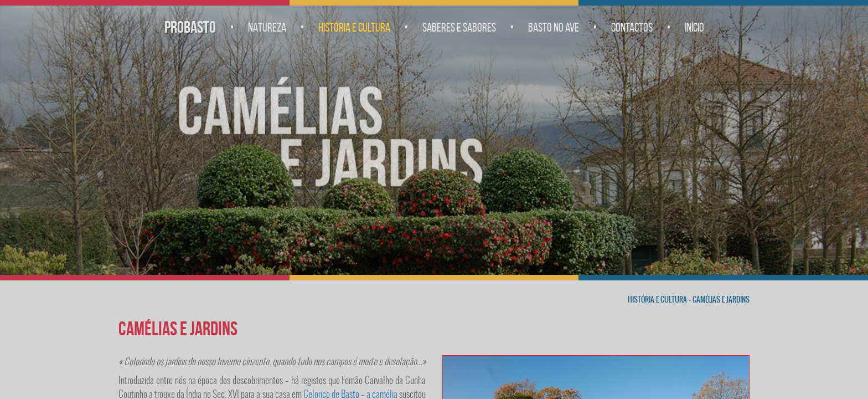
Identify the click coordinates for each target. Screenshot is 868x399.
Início (694, 27)
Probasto (190, 27)
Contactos (632, 27)
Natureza (267, 27)
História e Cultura (354, 27)
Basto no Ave (554, 27)
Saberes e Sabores (459, 27)
